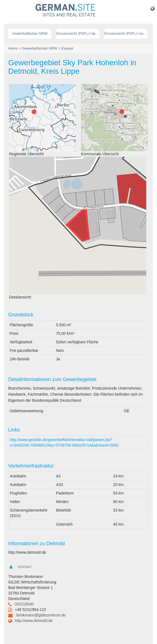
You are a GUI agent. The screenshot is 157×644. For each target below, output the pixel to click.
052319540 (24, 604)
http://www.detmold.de (34, 621)
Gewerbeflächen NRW (30, 33)
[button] (153, 9)
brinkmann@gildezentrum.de (41, 615)
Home (13, 48)
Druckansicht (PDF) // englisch (126, 33)
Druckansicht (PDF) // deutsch (78, 33)
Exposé (67, 48)
